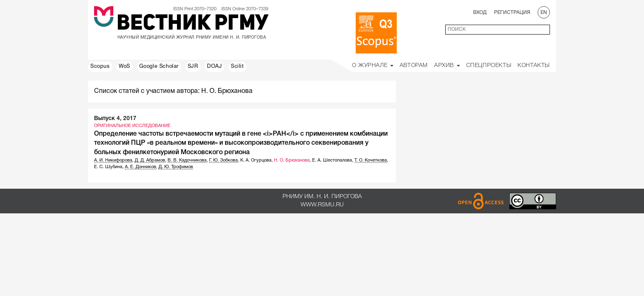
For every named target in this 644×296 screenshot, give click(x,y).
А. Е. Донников (140, 167)
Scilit (237, 67)
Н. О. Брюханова (292, 160)
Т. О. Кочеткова (371, 160)
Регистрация (512, 13)
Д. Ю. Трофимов (176, 167)
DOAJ (214, 67)
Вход (480, 13)
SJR (193, 67)
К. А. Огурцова (256, 160)
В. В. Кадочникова (187, 160)
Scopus (100, 67)
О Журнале (373, 66)
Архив (447, 66)
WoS (124, 67)
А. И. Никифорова (113, 160)
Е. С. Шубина (108, 167)
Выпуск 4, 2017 (115, 119)
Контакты (534, 66)
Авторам (414, 66)
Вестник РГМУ (192, 24)
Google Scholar (159, 67)
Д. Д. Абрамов (150, 160)
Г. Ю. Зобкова (223, 160)
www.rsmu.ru (322, 205)
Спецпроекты (489, 66)
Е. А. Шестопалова (332, 160)
